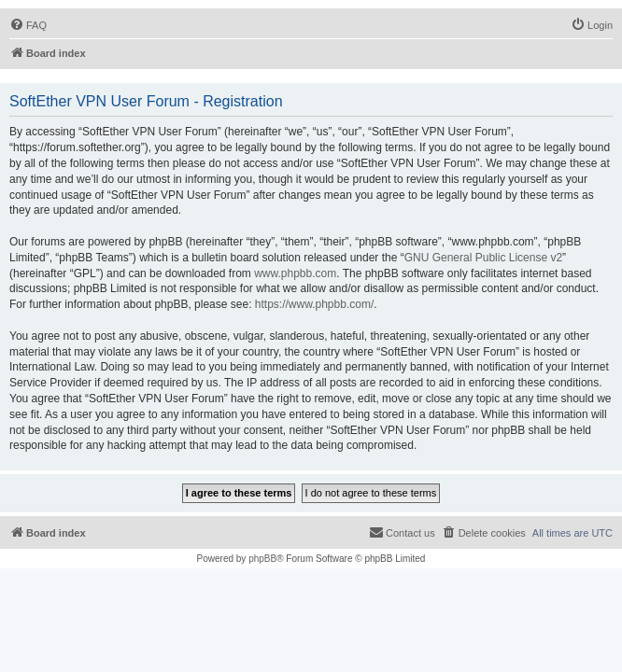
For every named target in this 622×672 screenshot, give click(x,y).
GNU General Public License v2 (483, 258)
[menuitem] (28, 25)
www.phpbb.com (295, 273)
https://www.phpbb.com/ (314, 304)
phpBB (262, 559)
